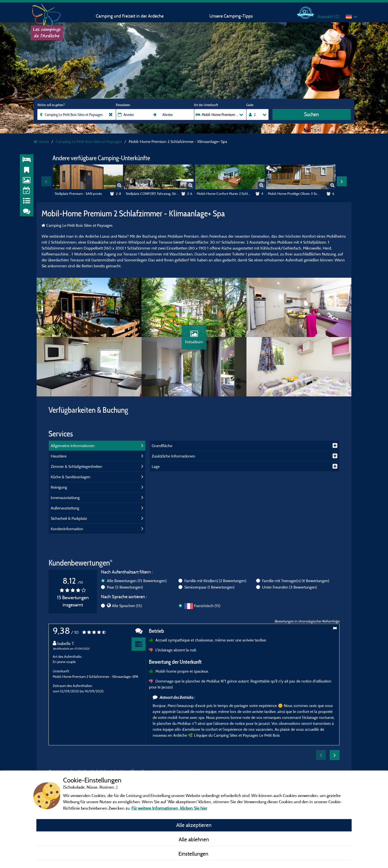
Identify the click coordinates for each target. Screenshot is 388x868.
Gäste (250, 105)
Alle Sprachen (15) (127, 606)
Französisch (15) (207, 606)
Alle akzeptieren (194, 825)
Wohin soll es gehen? (51, 105)
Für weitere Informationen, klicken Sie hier (169, 808)
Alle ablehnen (194, 839)
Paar (125, 587)
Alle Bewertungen (137, 581)
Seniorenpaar (209, 587)
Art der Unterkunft (206, 105)
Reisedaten (123, 105)
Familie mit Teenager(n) (296, 581)
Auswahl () (329, 16)
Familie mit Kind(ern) (215, 581)
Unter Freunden (289, 587)
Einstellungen (194, 854)
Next (342, 181)
